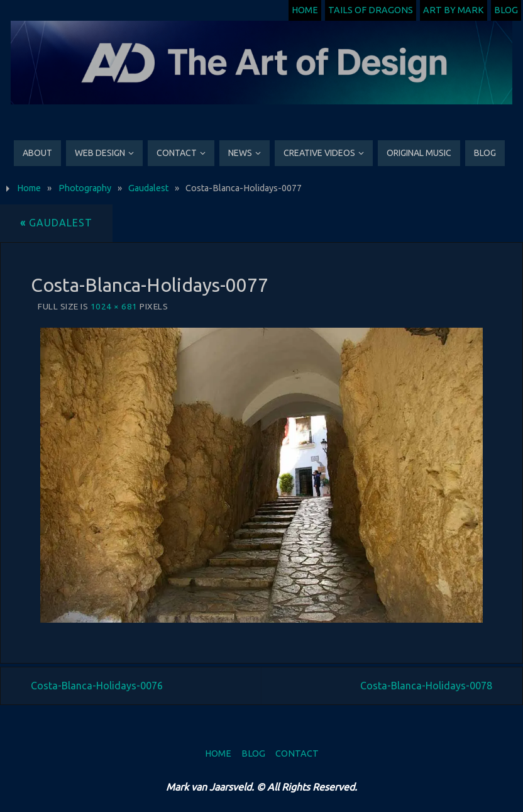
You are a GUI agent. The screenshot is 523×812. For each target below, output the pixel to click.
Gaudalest (148, 188)
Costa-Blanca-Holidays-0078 (426, 686)
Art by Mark (454, 10)
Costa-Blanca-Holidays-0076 (97, 686)
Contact (297, 754)
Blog (506, 10)
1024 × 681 (114, 306)
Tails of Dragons (371, 10)
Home (305, 10)
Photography (85, 188)
